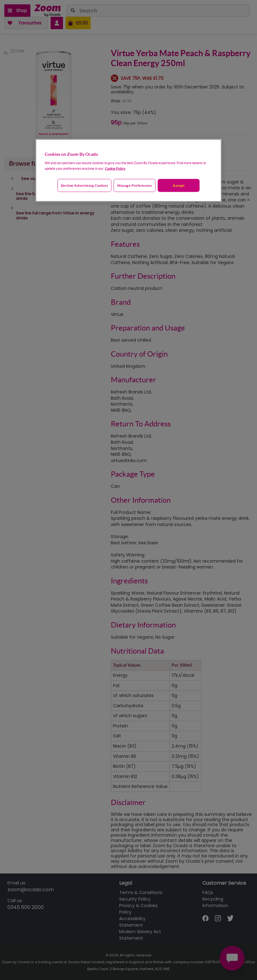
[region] (128, 170)
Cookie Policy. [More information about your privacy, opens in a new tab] (115, 168)
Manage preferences (135, 185)
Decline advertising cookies (84, 185)
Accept (179, 185)
